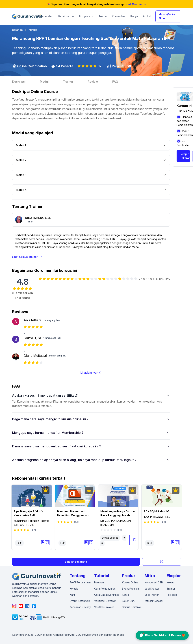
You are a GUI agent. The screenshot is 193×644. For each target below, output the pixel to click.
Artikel (147, 16)
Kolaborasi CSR (154, 582)
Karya (134, 16)
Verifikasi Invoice (104, 607)
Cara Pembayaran (105, 589)
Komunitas (119, 16)
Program (86, 16)
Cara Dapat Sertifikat (107, 595)
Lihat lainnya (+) (91, 373)
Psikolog (172, 595)
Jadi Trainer (152, 595)
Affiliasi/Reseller (154, 601)
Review (93, 82)
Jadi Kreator (152, 589)
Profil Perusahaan (80, 582)
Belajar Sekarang (185, 156)
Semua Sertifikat (132, 607)
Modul (44, 82)
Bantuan (99, 582)
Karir (72, 595)
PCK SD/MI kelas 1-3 (157, 511)
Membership (45, 16)
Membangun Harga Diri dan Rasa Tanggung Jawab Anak (118, 514)
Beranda (17, 30)
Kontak (74, 589)
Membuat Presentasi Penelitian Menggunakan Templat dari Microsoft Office (73, 514)
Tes (103, 16)
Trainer (68, 82)
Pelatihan (66, 16)
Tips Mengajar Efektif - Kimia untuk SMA (29, 513)
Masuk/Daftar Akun (167, 16)
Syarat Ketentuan (80, 601)
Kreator (171, 582)
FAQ (115, 82)
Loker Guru (129, 601)
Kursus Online (130, 582)
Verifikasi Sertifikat (105, 601)
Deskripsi (19, 82)
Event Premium (131, 589)
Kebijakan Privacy (80, 607)
